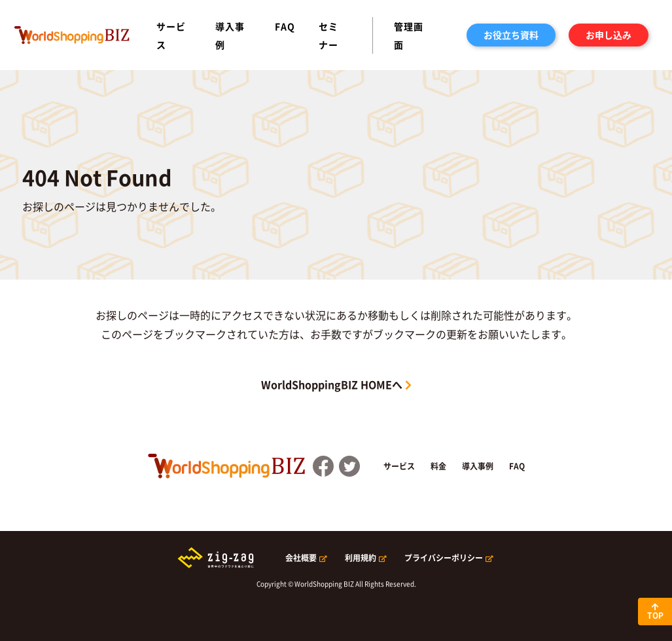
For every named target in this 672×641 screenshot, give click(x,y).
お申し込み (609, 35)
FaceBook (323, 466)
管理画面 (409, 35)
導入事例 (230, 35)
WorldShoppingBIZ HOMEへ (332, 384)
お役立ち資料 (511, 35)
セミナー (328, 35)
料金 (438, 466)
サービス (171, 35)
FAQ (285, 26)
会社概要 (301, 558)
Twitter (349, 466)
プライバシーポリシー (444, 558)
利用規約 (361, 558)
